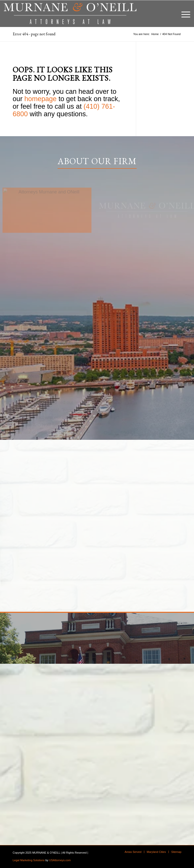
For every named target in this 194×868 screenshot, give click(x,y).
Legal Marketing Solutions (29, 860)
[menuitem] (183, 14)
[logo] (70, 14)
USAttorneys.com (60, 860)
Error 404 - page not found (34, 34)
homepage (41, 99)
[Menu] (183, 14)
